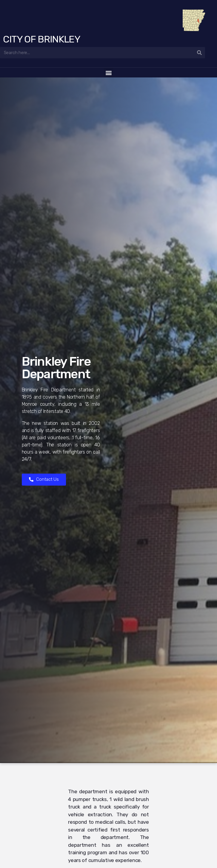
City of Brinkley (42, 39)
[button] (109, 73)
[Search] (199, 53)
